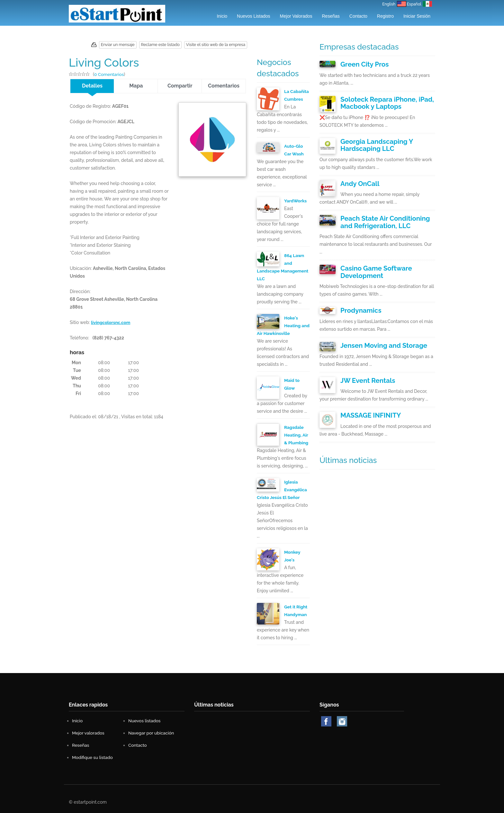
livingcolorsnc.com (111, 321)
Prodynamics (357, 298)
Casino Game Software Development (370, 261)
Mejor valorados (296, 16)
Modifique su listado (93, 757)
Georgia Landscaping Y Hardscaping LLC (388, 140)
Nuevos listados (254, 16)
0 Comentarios (110, 74)
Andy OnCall (357, 177)
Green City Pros (360, 64)
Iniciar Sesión (417, 16)
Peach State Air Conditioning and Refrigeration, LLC (383, 213)
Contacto (358, 16)
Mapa (136, 86)
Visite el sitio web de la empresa (217, 45)
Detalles (92, 86)
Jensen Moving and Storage (376, 331)
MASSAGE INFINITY (365, 399)
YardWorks (296, 201)
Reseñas (331, 16)
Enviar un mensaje (122, 45)
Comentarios (224, 86)
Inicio (222, 16)
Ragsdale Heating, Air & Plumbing (297, 435)
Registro (385, 16)
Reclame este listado (163, 45)
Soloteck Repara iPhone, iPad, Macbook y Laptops (379, 101)
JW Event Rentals (363, 365)
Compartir (180, 86)
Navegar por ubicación (152, 733)
